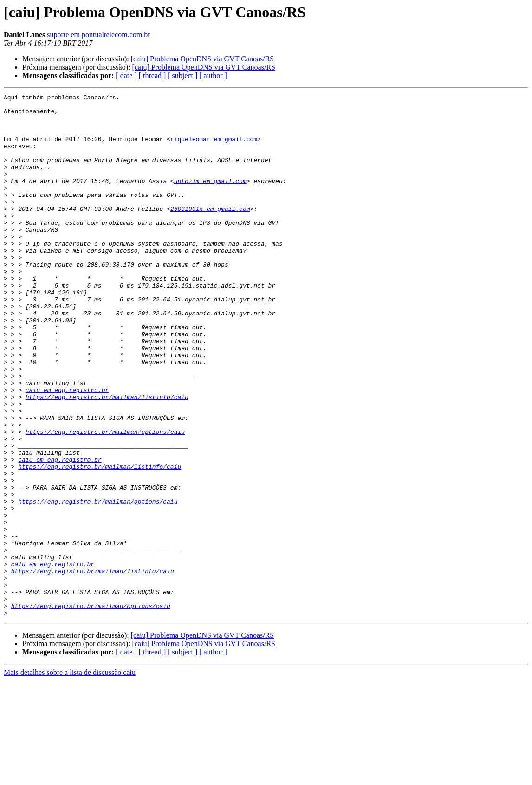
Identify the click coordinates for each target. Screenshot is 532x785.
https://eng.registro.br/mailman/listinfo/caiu (107, 458)
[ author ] (213, 75)
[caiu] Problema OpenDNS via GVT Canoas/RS (203, 59)
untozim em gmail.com (210, 199)
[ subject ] (182, 75)
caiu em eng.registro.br (67, 450)
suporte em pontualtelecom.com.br (98, 35)
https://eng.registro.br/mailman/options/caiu (105, 500)
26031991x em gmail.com (210, 232)
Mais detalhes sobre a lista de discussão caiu (70, 777)
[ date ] (126, 75)
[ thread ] (152, 75)
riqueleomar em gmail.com (214, 149)
